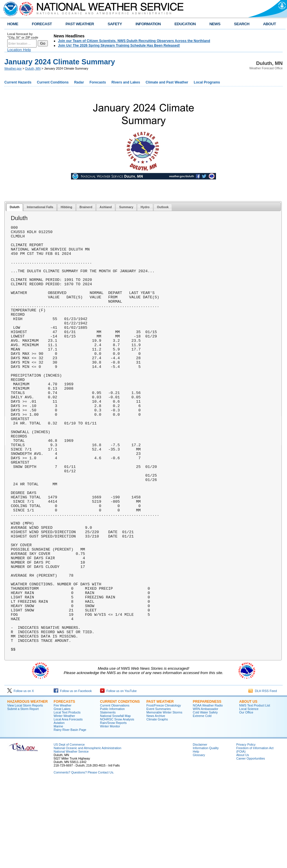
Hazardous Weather (28, 787)
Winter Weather (64, 801)
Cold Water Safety (205, 798)
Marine (58, 811)
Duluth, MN (33, 68)
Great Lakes (62, 794)
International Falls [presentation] (40, 207)
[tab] (15, 207)
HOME (13, 24)
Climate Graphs (157, 805)
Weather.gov (13, 68)
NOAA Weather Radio (208, 791)
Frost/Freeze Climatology (164, 791)
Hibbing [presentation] (66, 207)
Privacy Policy (246, 830)
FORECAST (42, 24)
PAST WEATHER (80, 24)
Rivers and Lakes (126, 82)
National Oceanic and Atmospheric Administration (87, 833)
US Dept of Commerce (69, 830)
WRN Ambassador (206, 794)
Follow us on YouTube (118, 776)
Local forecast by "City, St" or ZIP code (23, 36)
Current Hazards (18, 82)
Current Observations (115, 791)
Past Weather (160, 787)
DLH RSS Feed (263, 776)
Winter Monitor (110, 811)
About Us (248, 787)
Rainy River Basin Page (70, 815)
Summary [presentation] (126, 207)
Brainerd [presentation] (86, 207)
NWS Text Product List (255, 791)
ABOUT (269, 24)
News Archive (156, 801)
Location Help (19, 50)
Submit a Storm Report (23, 794)
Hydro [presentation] (145, 207)
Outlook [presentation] (163, 207)
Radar (79, 82)
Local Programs (207, 82)
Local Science (249, 794)
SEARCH (242, 24)
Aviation (59, 808)
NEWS (215, 24)
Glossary (199, 840)
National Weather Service (71, 837)
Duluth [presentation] (14, 207)
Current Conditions (53, 82)
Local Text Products (67, 798)
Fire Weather (62, 791)
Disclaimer (200, 830)
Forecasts (98, 82)
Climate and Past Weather (167, 82)
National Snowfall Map (115, 801)
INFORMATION (148, 24)
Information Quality (206, 833)
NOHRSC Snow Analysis (117, 805)
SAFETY (115, 24)
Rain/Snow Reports (113, 808)
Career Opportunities (251, 844)
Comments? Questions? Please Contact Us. (84, 858)
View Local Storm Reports (25, 791)
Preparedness (207, 787)
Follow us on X (21, 776)
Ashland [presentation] (106, 207)
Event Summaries (159, 794)
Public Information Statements (112, 796)
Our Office (246, 798)
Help (196, 837)
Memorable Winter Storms (164, 798)
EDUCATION (185, 24)
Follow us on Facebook (73, 776)
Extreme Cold (202, 801)
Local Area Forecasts (68, 805)
